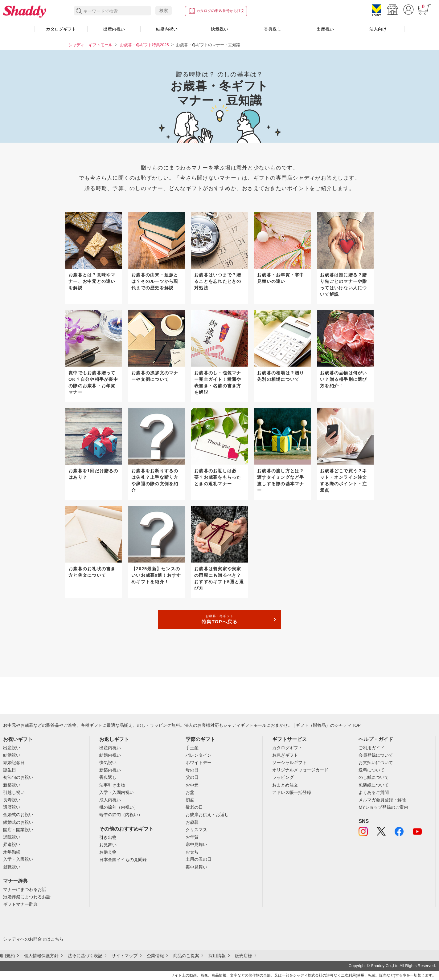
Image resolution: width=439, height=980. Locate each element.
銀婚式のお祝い (18, 822)
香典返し (273, 29)
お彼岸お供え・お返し (207, 815)
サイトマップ (125, 956)
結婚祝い (12, 755)
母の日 (192, 770)
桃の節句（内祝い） (119, 807)
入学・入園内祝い (117, 792)
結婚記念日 (14, 762)
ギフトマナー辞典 (20, 904)
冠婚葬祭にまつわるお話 (27, 897)
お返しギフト (114, 739)
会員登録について (376, 755)
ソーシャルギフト (289, 762)
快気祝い (219, 29)
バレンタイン (199, 755)
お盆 (190, 792)
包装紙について (374, 785)
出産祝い (325, 29)
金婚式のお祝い (18, 815)
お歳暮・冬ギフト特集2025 (144, 45)
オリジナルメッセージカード (300, 770)
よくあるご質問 (374, 792)
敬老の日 (194, 807)
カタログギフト (61, 29)
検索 (164, 10)
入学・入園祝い (18, 859)
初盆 (190, 800)
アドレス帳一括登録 (292, 792)
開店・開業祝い (18, 830)
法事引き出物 (112, 785)
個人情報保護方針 (41, 956)
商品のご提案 (186, 956)
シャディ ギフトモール (90, 45)
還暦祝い (12, 807)
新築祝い (12, 785)
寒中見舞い (196, 844)
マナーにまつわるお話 (25, 889)
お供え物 (108, 852)
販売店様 (244, 956)
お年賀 (192, 837)
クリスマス (196, 830)
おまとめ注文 (285, 785)
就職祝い (12, 867)
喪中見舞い (196, 867)
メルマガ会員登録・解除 (382, 800)
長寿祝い (12, 800)
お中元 (192, 785)
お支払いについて (376, 762)
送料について (371, 770)
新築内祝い (110, 770)
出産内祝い (114, 29)
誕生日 (10, 770)
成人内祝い (110, 800)
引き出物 (108, 837)
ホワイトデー (199, 762)
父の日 (192, 777)
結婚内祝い (167, 29)
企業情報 (155, 956)
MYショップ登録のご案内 (383, 807)
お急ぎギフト (285, 755)
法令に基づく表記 (85, 956)
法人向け (378, 29)
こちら (57, 939)
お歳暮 (192, 822)
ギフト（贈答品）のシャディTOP (328, 725)
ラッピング (283, 777)
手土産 (192, 748)
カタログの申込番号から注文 (220, 11)
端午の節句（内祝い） (121, 815)
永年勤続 (12, 852)
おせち (192, 852)
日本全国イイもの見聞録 (123, 860)
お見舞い (108, 845)
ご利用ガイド (371, 748)
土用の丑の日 (199, 859)
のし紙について (374, 777)
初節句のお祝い (18, 777)
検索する (79, 11)
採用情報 (217, 956)
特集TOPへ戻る (219, 619)
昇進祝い (12, 844)
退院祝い (12, 837)
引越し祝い (14, 792)
